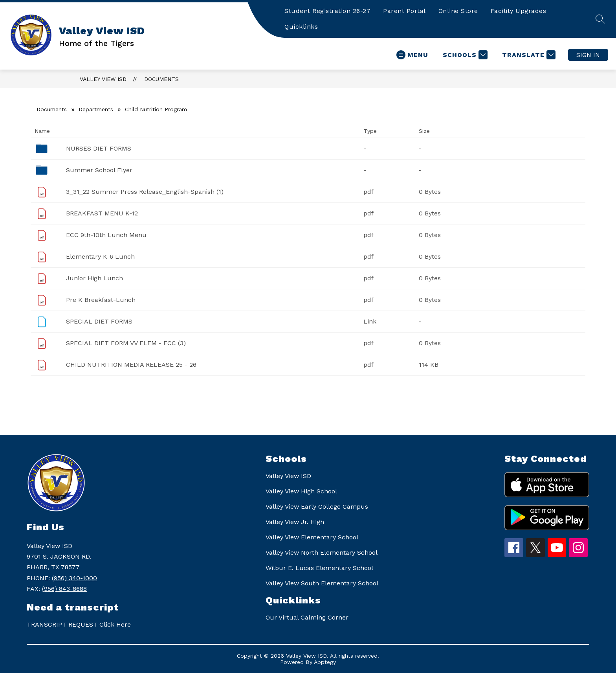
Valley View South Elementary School (322, 583)
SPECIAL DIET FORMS (99, 321)
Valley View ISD (103, 79)
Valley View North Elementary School (322, 553)
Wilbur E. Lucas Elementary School (319, 568)
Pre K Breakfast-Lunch (101, 300)
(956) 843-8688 (64, 589)
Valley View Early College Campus (317, 507)
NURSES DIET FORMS (99, 148)
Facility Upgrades (519, 11)
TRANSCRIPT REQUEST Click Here (79, 624)
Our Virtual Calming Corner (307, 617)
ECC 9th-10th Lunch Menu (106, 235)
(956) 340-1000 (74, 578)
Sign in (588, 55)
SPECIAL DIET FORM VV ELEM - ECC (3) (126, 343)
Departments (96, 109)
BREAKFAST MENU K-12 (102, 213)
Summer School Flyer (99, 170)
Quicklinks (301, 27)
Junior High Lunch (94, 278)
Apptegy (325, 662)
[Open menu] (412, 55)
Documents (161, 79)
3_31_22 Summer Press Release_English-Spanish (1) (145, 192)
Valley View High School (301, 491)
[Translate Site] (528, 55)
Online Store (458, 11)
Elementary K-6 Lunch (100, 257)
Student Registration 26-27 (327, 11)
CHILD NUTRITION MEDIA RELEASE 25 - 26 (131, 365)
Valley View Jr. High (295, 522)
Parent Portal (404, 11)
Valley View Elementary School (312, 537)
